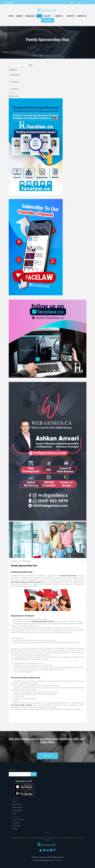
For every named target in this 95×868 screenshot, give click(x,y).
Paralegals (30, 16)
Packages (15, 829)
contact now (48, 756)
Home (11, 16)
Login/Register (9, 2)
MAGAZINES (48, 20)
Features (14, 813)
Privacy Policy (16, 823)
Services (60, 16)
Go (34, 774)
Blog (39, 16)
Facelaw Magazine (17, 810)
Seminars (15, 801)
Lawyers (19, 16)
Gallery (48, 16)
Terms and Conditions (18, 820)
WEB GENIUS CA (57, 860)
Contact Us (82, 16)
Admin (15, 561)
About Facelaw (16, 826)
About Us (71, 16)
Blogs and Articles (17, 804)
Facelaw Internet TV (18, 807)
